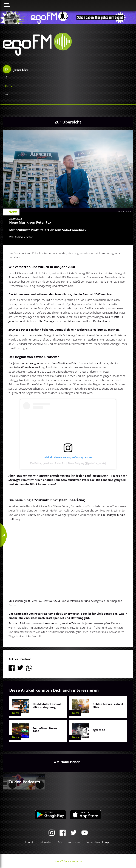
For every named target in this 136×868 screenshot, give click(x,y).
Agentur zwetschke (73, 861)
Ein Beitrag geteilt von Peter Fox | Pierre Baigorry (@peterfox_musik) (68, 463)
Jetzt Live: (16, 69)
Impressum (75, 842)
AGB (61, 842)
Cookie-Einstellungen (98, 842)
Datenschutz (46, 842)
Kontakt (30, 842)
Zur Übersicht (68, 122)
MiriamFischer (68, 762)
